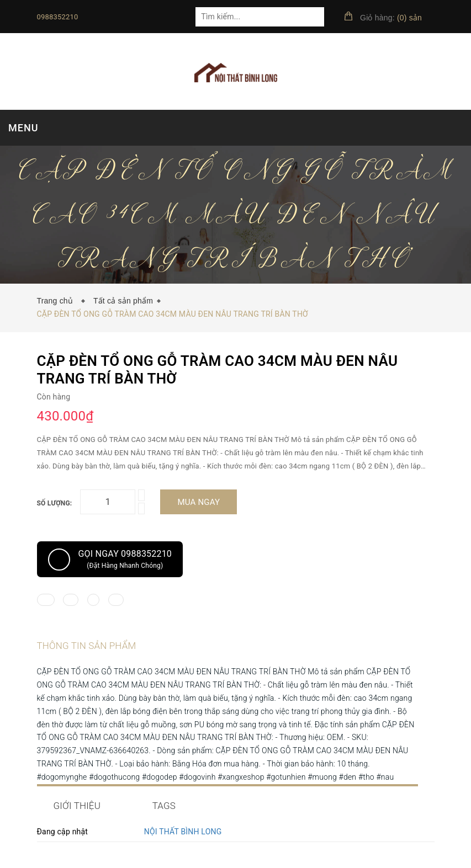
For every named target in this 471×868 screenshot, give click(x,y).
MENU (23, 128)
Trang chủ (57, 301)
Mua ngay (199, 502)
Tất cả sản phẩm (123, 301)
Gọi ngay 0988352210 (110, 560)
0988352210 (58, 17)
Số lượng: (55, 503)
